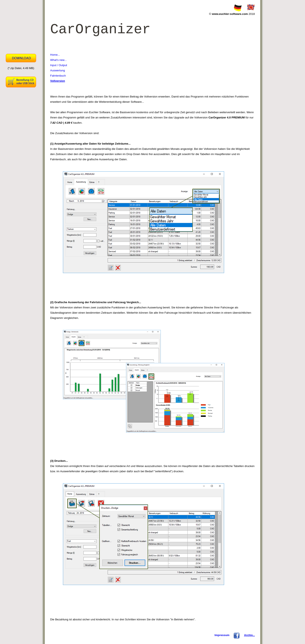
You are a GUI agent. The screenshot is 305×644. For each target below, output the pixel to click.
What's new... (58, 60)
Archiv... (249, 635)
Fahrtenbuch (58, 76)
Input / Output (59, 65)
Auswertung (57, 70)
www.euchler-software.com (230, 14)
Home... (55, 55)
